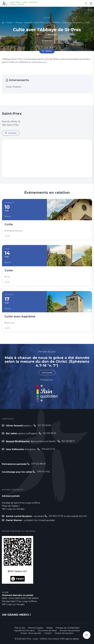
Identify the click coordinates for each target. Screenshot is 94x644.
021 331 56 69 (44, 425)
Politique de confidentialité (68, 628)
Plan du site (20, 628)
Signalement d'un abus (24, 631)
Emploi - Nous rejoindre (31, 633)
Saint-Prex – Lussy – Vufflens (24, 2)
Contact (48, 633)
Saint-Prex (47, 41)
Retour (49, 51)
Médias (49, 628)
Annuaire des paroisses (70, 631)
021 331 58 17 (68, 441)
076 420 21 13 (48, 449)
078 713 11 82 (43, 472)
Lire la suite (47, 373)
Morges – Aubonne (17, 4)
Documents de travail (47, 631)
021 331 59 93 (50, 433)
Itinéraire (12, 133)
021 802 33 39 (56, 516)
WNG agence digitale (69, 639)
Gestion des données (64, 633)
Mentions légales (36, 628)
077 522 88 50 (39, 464)
